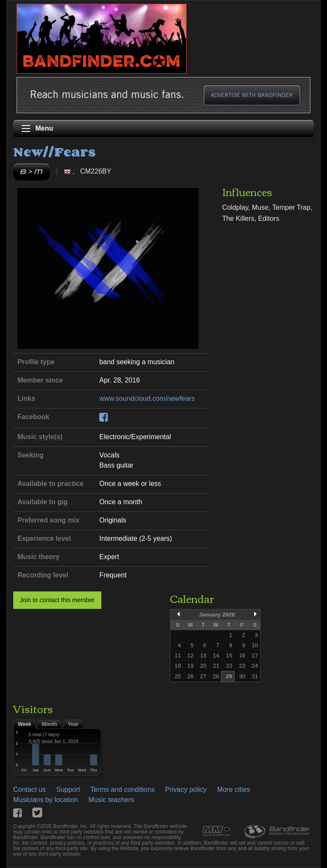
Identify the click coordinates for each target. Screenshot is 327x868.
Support (68, 789)
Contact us (29, 789)
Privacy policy (186, 789)
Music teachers (112, 800)
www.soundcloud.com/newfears (147, 398)
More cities (234, 789)
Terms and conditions (122, 789)
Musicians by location (46, 800)
